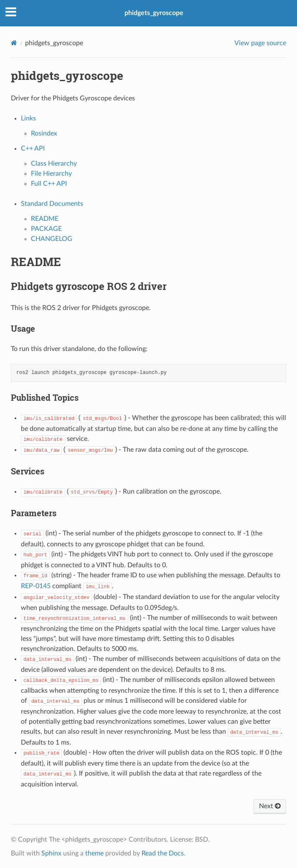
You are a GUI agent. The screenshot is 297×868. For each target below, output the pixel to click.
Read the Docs (163, 853)
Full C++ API (49, 184)
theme (94, 853)
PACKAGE (46, 229)
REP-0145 (36, 586)
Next (270, 806)
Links (28, 118)
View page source (260, 43)
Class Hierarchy (54, 164)
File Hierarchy (51, 174)
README (45, 219)
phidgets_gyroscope (154, 13)
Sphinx (51, 853)
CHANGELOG (52, 239)
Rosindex (44, 133)
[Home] (14, 43)
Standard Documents (52, 204)
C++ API (33, 149)
